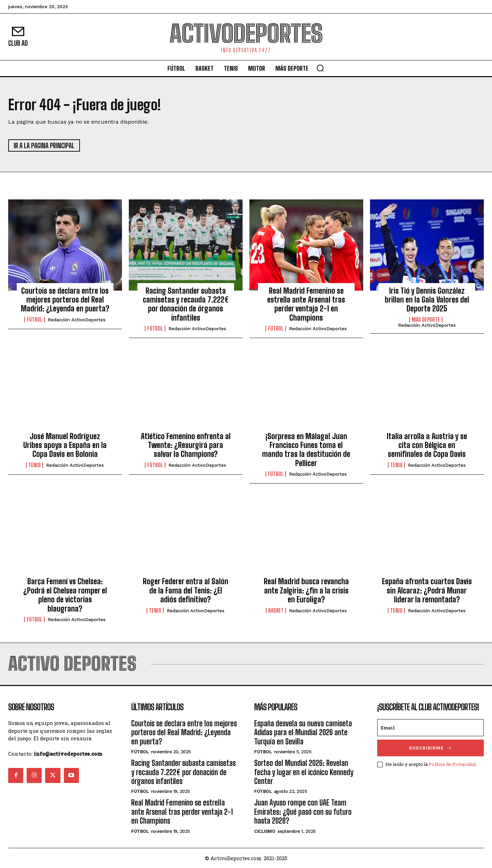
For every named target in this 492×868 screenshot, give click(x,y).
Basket (276, 611)
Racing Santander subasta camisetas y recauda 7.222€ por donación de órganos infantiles (186, 304)
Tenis (35, 465)
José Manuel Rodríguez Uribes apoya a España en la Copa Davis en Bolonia (65, 445)
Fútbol (35, 320)
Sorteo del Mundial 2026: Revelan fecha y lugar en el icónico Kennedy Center (304, 772)
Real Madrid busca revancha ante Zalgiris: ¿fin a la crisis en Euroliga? (306, 590)
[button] (320, 68)
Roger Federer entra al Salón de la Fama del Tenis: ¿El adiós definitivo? (186, 590)
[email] (430, 728)
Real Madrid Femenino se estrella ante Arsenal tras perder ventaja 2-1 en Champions (306, 304)
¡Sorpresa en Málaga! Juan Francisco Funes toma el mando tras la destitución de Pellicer (306, 450)
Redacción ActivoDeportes (77, 320)
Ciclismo (265, 831)
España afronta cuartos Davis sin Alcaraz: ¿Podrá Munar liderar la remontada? (427, 590)
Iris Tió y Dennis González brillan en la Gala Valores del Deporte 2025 (427, 300)
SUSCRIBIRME (431, 748)
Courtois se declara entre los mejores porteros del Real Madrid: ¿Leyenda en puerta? (65, 300)
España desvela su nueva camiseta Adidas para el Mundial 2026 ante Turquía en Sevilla (303, 732)
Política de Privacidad (452, 764)
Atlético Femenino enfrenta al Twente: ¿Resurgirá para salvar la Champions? (186, 445)
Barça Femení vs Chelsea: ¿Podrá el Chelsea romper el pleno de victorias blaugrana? (65, 595)
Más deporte (426, 320)
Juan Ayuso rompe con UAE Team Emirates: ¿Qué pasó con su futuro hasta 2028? (303, 812)
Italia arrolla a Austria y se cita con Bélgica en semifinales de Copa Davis (427, 445)
